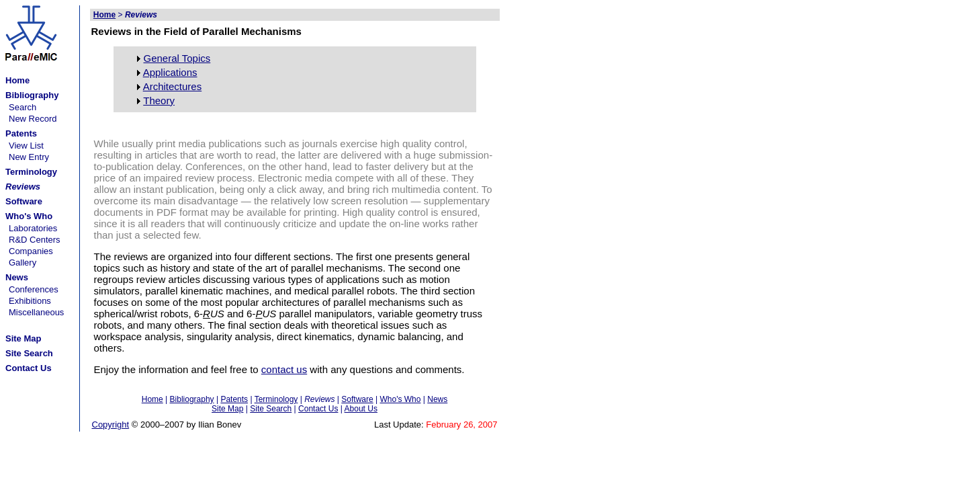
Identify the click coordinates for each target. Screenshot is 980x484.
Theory (159, 100)
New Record (33, 119)
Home (152, 399)
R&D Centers (35, 240)
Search (23, 107)
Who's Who (400, 399)
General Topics (177, 58)
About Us (361, 409)
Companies (31, 251)
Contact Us (318, 409)
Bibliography (192, 399)
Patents (234, 399)
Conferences (34, 289)
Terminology (276, 399)
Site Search (271, 409)
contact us (284, 369)
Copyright (111, 425)
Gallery (23, 263)
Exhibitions (30, 301)
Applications (170, 72)
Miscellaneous (36, 312)
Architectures (173, 86)
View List (26, 146)
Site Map (227, 409)
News (437, 399)
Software (357, 399)
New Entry (29, 157)
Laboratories (33, 228)
